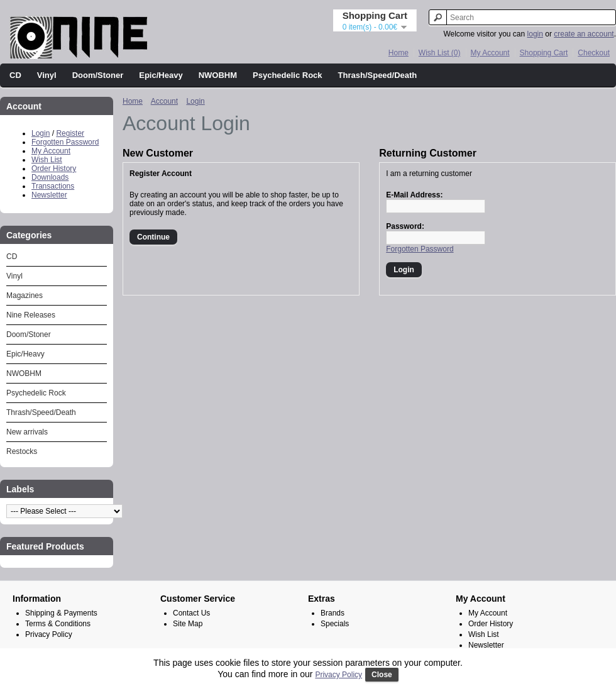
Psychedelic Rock (288, 75)
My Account (490, 53)
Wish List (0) (440, 53)
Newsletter (49, 195)
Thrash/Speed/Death (378, 75)
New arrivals (27, 432)
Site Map (188, 624)
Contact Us (191, 613)
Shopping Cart (544, 53)
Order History (54, 169)
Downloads (50, 177)
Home (399, 53)
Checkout (594, 53)
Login (41, 133)
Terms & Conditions (58, 624)
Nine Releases (31, 315)
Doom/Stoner (98, 75)
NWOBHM (218, 75)
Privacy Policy (49, 634)
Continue (153, 237)
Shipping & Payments (61, 613)
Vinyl (47, 75)
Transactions (53, 186)
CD (15, 75)
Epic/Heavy (161, 75)
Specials (335, 624)
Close (382, 675)
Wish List (47, 160)
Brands (333, 613)
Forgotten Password (65, 142)
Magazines (25, 296)
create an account (584, 34)
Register (70, 133)
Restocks (22, 451)
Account (164, 101)
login (535, 34)
